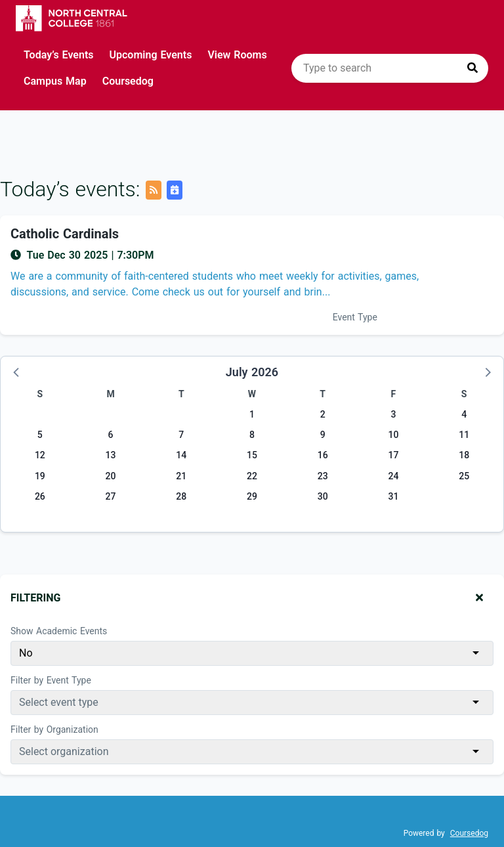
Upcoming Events (151, 55)
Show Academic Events (59, 631)
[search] (390, 68)
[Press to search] (472, 68)
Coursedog (128, 81)
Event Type (355, 317)
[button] (17, 372)
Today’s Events (59, 55)
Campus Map (55, 81)
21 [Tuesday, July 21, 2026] (181, 476)
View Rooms (237, 55)
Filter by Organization (54, 729)
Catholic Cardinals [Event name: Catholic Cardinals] (65, 234)
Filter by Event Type (51, 680)
